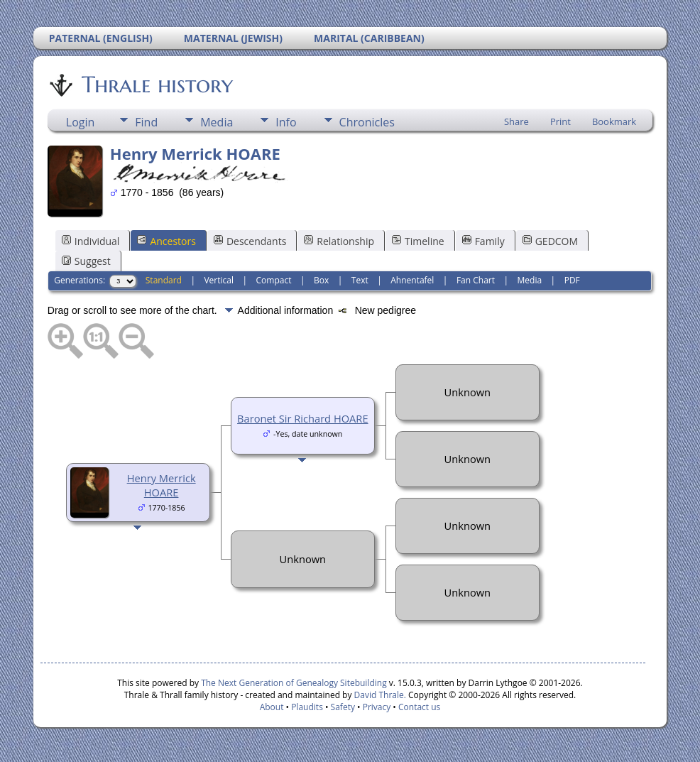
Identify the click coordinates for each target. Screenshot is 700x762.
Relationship (339, 241)
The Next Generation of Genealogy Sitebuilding (294, 683)
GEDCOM (550, 241)
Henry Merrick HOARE (162, 485)
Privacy (377, 707)
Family (483, 241)
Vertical (219, 280)
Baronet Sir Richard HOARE (303, 418)
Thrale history (156, 85)
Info (286, 122)
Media (217, 122)
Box (321, 280)
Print (560, 121)
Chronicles (367, 122)
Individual (91, 241)
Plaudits (307, 707)
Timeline (418, 241)
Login (81, 122)
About (272, 707)
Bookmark (614, 121)
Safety (343, 707)
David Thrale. (378, 695)
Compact (274, 280)
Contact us (419, 707)
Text (360, 280)
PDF (572, 280)
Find (146, 122)
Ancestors (166, 241)
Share (516, 121)
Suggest (86, 261)
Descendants (250, 241)
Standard (164, 280)
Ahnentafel (412, 280)
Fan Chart (476, 280)
